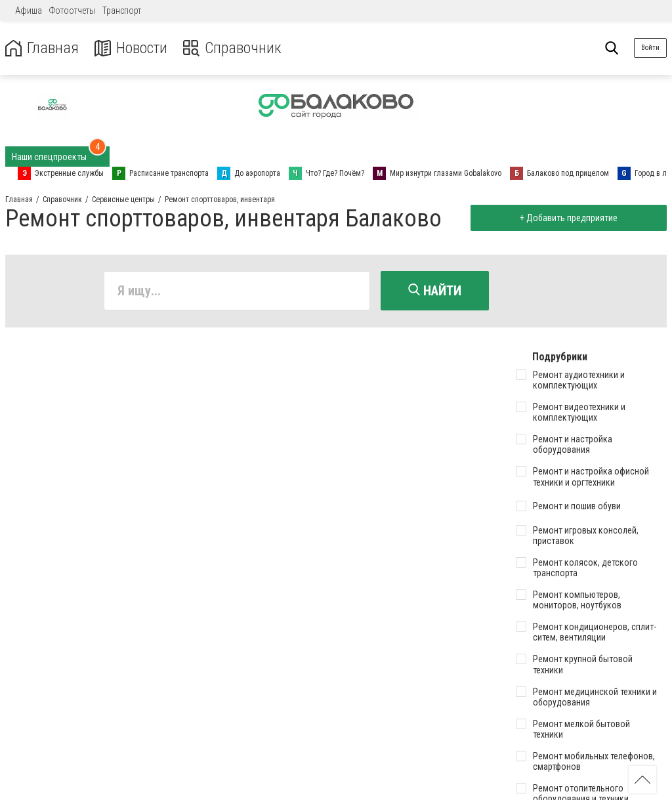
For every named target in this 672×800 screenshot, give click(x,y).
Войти (650, 48)
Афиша (29, 11)
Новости (130, 48)
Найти (435, 291)
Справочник (232, 48)
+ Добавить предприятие (568, 218)
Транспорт (122, 11)
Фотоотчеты (72, 11)
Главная (41, 48)
